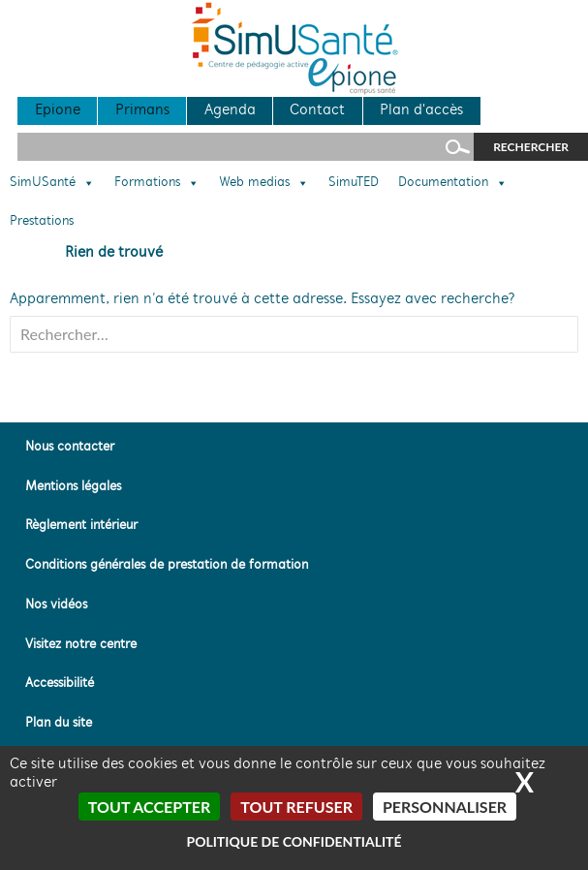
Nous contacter (70, 447)
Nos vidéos (56, 605)
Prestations (42, 222)
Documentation (453, 183)
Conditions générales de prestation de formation (167, 565)
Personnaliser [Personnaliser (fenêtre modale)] (445, 807)
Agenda (230, 110)
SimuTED (354, 183)
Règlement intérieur (81, 526)
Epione (58, 110)
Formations (157, 183)
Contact (317, 110)
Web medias (264, 183)
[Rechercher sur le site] (246, 147)
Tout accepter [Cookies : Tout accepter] (149, 807)
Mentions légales (73, 487)
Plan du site (59, 723)
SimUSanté (52, 183)
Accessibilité (60, 684)
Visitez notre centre (81, 645)
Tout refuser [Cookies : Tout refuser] (296, 807)
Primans (142, 110)
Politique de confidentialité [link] (294, 841)
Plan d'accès (421, 110)
